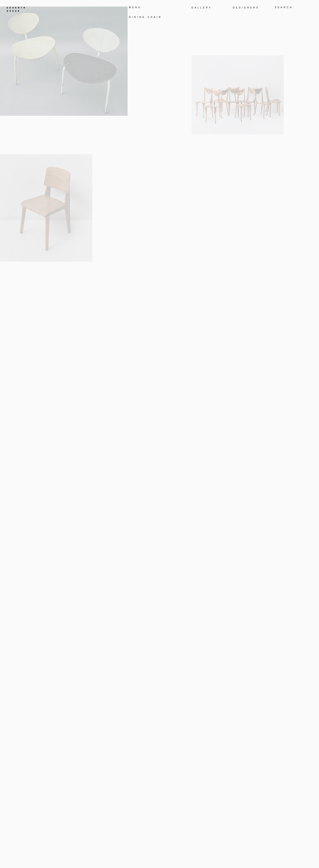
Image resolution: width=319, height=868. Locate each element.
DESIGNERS (246, 8)
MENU (135, 7)
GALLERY (202, 8)
